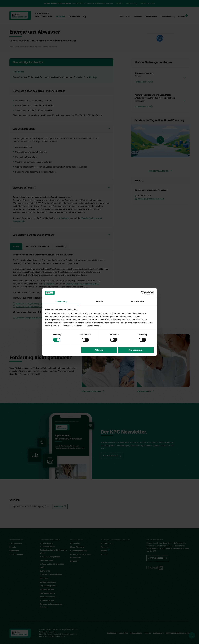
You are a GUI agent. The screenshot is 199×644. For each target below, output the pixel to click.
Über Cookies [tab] (138, 301)
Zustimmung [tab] (61, 301)
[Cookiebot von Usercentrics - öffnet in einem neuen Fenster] (143, 293)
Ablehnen (99, 350)
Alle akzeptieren (136, 350)
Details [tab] (99, 301)
